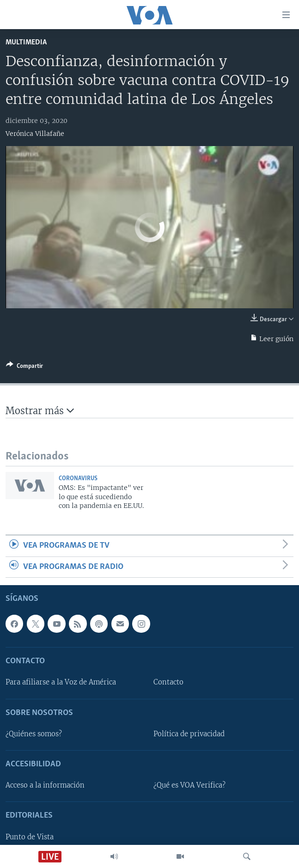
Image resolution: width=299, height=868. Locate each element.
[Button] (24, 367)
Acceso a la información (45, 785)
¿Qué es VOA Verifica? (189, 785)
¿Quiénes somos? (34, 734)
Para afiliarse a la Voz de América (61, 683)
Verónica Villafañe (35, 134)
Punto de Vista (30, 837)
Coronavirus (78, 479)
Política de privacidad (189, 734)
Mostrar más (40, 411)
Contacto (168, 683)
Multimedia (26, 42)
